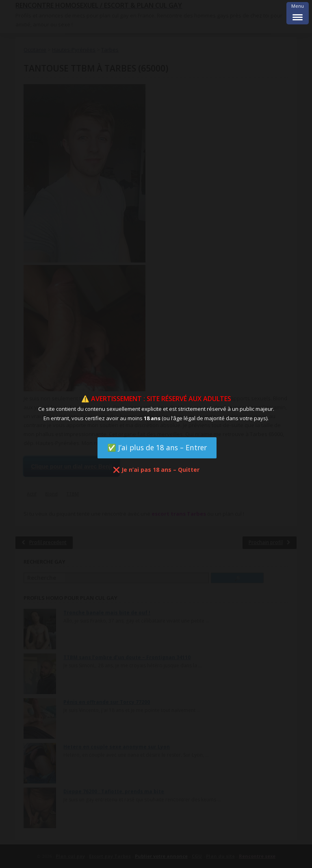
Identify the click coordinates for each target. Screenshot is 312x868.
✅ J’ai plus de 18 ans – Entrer (157, 447)
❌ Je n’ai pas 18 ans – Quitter (156, 470)
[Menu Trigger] (298, 13)
